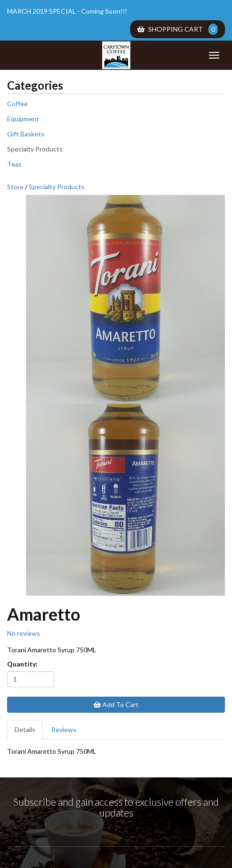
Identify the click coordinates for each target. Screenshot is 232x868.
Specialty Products (35, 149)
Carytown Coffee (116, 55)
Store (15, 187)
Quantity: (22, 664)
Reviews (64, 729)
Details (25, 729)
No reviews (24, 633)
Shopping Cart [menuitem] (178, 29)
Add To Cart (116, 704)
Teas (14, 164)
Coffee (17, 104)
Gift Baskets (26, 134)
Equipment (23, 119)
